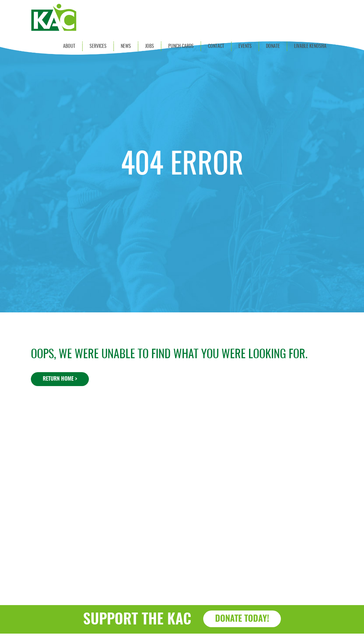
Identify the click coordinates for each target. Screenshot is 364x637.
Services (98, 46)
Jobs (150, 46)
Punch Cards (181, 46)
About (69, 46)
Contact (216, 46)
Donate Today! (242, 619)
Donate (273, 46)
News (126, 46)
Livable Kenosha (310, 46)
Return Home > (60, 379)
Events (245, 46)
